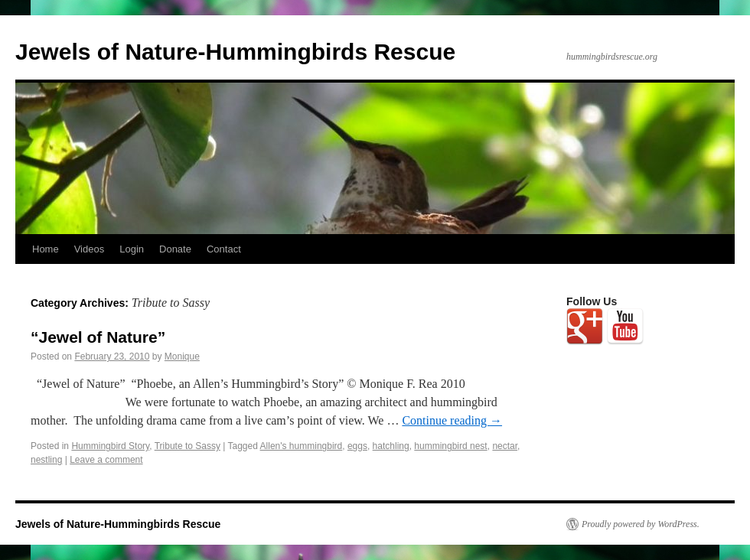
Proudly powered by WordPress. (641, 524)
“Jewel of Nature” (98, 337)
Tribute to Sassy (187, 446)
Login (132, 249)
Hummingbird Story (110, 446)
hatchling (391, 446)
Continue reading (452, 420)
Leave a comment (106, 460)
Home (46, 249)
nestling (46, 460)
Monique (182, 357)
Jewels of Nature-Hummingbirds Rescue (235, 52)
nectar (505, 446)
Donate (175, 249)
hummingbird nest (450, 446)
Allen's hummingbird (302, 446)
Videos (90, 249)
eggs (357, 446)
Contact (224, 249)
